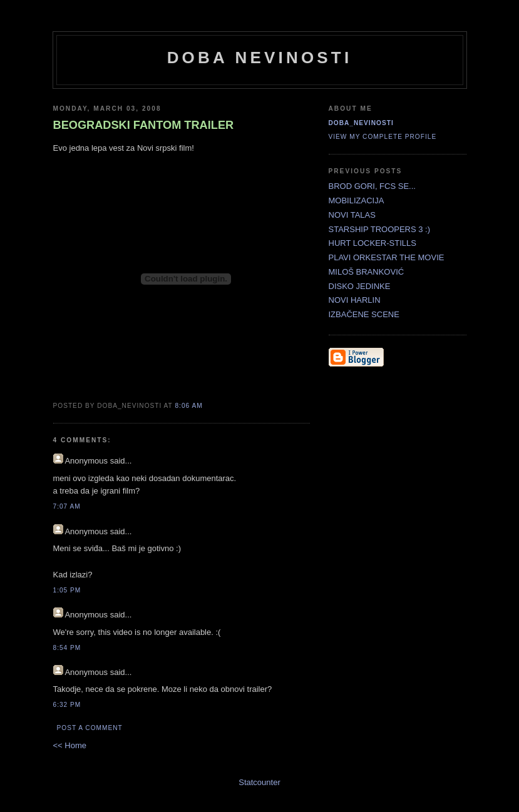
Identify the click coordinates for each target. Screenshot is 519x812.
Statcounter (259, 782)
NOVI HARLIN (355, 300)
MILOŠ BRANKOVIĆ (367, 272)
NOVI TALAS (352, 215)
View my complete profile (383, 137)
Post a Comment (90, 728)
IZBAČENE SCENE (364, 314)
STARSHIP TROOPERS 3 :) (380, 229)
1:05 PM (67, 590)
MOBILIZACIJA (357, 200)
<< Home (70, 745)
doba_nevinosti (361, 123)
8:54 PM (67, 648)
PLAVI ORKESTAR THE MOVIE (387, 257)
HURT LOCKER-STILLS (373, 243)
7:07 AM (67, 506)
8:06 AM (188, 406)
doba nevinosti (260, 58)
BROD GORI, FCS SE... (372, 186)
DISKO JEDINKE (360, 286)
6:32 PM (67, 705)
